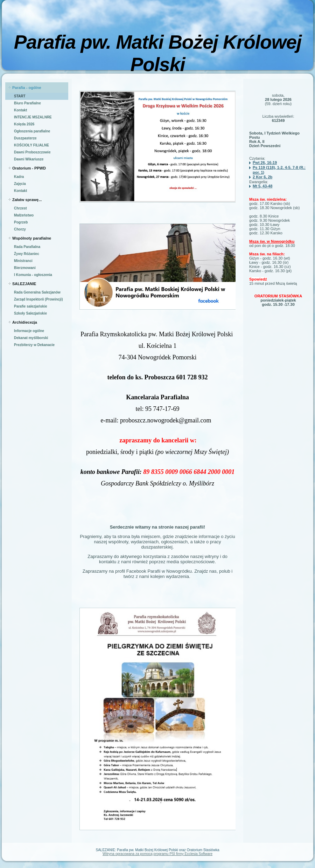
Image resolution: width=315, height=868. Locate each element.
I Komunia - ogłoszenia (33, 275)
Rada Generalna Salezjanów (37, 292)
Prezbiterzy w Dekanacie (34, 345)
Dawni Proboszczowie (32, 152)
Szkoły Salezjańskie (30, 313)
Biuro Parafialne (27, 103)
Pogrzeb (21, 222)
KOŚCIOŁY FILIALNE (31, 145)
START (20, 96)
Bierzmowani (25, 268)
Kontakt (20, 110)
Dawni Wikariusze (29, 159)
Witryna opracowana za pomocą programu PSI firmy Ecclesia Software (157, 854)
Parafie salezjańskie (31, 306)
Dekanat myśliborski (31, 338)
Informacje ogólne (29, 331)
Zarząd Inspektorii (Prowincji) (38, 299)
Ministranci (23, 261)
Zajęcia (20, 184)
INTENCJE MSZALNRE (33, 117)
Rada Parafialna (27, 247)
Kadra (19, 177)
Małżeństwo (24, 215)
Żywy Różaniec (27, 254)
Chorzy (20, 229)
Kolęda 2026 (24, 124)
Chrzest (20, 208)
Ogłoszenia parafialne (32, 131)
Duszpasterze (25, 138)
